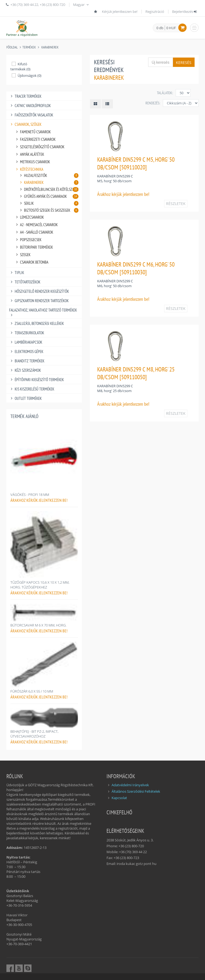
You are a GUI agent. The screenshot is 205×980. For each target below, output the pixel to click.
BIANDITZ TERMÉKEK (27, 361)
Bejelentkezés (185, 12)
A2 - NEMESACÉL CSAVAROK (36, 225)
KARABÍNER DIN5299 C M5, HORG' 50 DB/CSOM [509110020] (136, 163)
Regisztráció (155, 12)
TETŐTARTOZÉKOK (25, 282)
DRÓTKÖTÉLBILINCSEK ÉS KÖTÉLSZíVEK (48, 189)
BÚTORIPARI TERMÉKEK (34, 247)
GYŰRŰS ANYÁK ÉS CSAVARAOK (48, 196)
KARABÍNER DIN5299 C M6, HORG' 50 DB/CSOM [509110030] (136, 268)
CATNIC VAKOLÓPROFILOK (30, 106)
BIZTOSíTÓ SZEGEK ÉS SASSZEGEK (48, 210)
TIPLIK (17, 273)
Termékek (29, 47)
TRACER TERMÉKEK (25, 96)
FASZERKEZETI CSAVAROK (35, 139)
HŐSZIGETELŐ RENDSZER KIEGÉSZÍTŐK (39, 291)
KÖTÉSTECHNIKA (29, 169)
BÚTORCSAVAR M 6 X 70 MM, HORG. (38, 625)
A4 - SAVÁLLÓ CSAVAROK (34, 232)
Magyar (81, 5)
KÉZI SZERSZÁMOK (25, 370)
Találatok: (165, 93)
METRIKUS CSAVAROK (32, 162)
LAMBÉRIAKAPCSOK (26, 342)
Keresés (184, 62)
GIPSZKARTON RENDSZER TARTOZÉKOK (39, 301)
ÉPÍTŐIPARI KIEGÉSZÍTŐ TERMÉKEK (36, 380)
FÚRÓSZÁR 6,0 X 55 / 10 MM (32, 691)
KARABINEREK (50, 47)
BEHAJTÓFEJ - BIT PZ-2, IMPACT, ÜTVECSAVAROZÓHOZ (34, 734)
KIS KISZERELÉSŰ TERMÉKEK (32, 389)
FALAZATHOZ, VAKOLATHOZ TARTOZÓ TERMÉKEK (43, 310)
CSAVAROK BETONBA (31, 262)
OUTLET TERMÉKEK (25, 398)
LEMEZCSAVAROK (29, 217)
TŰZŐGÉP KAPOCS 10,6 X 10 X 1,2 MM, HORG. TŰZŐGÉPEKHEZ (40, 585)
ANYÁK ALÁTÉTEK (29, 154)
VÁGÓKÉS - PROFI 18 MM (30, 495)
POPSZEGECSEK (28, 240)
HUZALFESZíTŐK (48, 175)
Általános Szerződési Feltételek (136, 791)
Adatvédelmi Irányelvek (130, 785)
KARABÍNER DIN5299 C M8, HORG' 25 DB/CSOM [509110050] (136, 373)
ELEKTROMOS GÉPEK (26, 352)
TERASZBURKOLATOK (27, 333)
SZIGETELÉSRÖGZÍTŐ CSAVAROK (39, 147)
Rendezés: (153, 103)
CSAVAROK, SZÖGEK (25, 124)
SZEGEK (22, 255)
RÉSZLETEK (176, 204)
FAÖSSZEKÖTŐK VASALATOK (31, 115)
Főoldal (12, 47)
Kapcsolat (119, 798)
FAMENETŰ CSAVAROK (33, 132)
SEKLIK (48, 203)
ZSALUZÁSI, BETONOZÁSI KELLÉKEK (36, 323)
